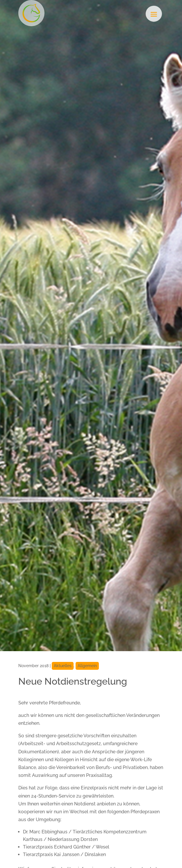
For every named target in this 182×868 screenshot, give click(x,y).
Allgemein (87, 666)
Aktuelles (63, 666)
